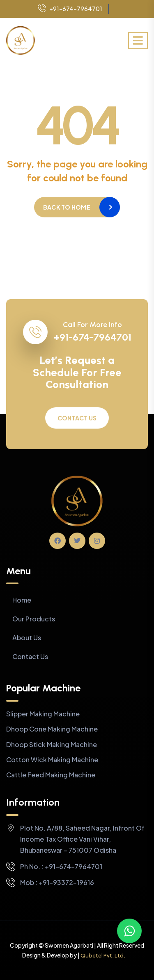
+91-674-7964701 (70, 9)
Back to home (67, 207)
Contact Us (77, 418)
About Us (27, 638)
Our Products (34, 619)
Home (22, 600)
